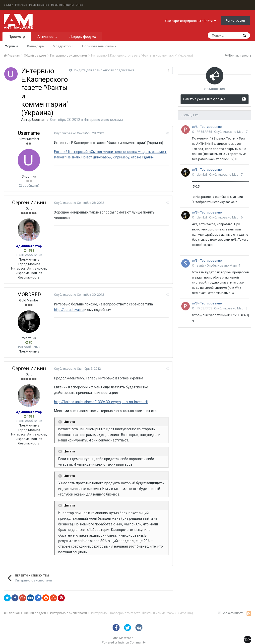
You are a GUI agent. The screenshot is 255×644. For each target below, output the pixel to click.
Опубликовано (79, 133)
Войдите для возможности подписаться (104, 70)
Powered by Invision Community (124, 637)
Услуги (8, 5)
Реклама (21, 5)
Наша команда (39, 5)
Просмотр (17, 37)
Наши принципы (62, 5)
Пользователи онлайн (99, 46)
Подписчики (150, 71)
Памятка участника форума (204, 99)
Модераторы (63, 46)
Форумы (11, 46)
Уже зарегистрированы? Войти (190, 21)
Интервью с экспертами (103, 120)
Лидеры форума (83, 37)
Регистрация (235, 21)
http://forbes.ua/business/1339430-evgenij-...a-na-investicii (101, 402)
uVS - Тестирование (207, 127)
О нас (80, 5)
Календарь (35, 46)
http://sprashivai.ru (69, 310)
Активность (47, 37)
